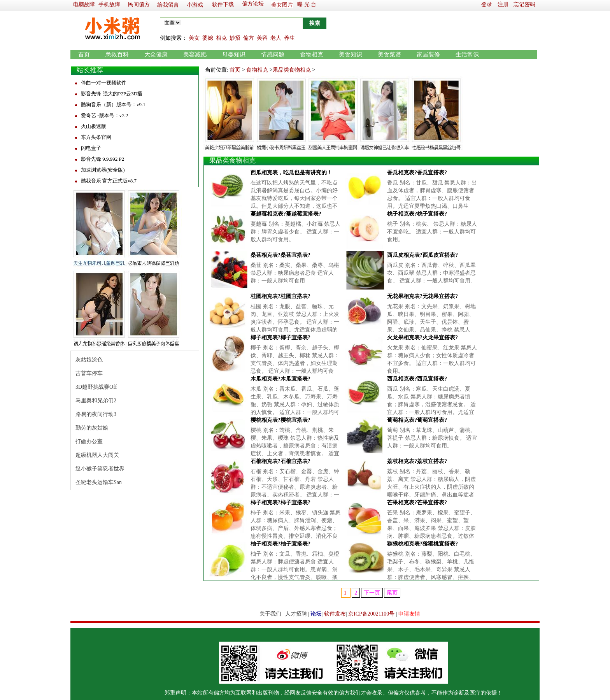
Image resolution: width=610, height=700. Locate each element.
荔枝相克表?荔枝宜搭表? (417, 461)
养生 (289, 38)
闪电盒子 (91, 148)
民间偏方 (139, 4)
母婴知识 (234, 54)
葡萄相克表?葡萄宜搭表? (417, 420)
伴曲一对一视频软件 (104, 83)
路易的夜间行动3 (96, 414)
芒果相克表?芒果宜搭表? (417, 503)
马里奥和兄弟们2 (96, 401)
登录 (487, 4)
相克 (221, 38)
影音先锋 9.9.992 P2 (103, 159)
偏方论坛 (253, 4)
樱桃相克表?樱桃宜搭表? (280, 420)
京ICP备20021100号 (371, 614)
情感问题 (273, 54)
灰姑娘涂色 (89, 360)
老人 (276, 38)
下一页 (372, 593)
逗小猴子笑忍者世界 (100, 469)
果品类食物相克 (292, 70)
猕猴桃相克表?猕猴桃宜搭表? (422, 544)
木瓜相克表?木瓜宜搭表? (280, 379)
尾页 (392, 593)
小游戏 (195, 5)
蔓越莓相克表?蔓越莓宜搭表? (286, 214)
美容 (262, 38)
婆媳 (208, 38)
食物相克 (312, 54)
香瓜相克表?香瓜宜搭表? (417, 173)
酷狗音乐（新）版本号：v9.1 (113, 104)
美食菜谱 (389, 54)
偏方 (249, 38)
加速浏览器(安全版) (103, 170)
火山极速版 (94, 126)
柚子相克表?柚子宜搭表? (280, 544)
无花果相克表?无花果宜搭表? (422, 296)
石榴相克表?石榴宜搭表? (280, 461)
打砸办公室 (89, 441)
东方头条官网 (96, 137)
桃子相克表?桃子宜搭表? (417, 214)
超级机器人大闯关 (97, 455)
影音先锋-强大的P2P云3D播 (112, 94)
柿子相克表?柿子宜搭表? (280, 503)
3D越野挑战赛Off (96, 387)
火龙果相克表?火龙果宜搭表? (422, 338)
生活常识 (467, 54)
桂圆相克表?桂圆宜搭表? (280, 296)
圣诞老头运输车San (99, 482)
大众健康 (156, 54)
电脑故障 (84, 4)
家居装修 (428, 54)
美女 (194, 38)
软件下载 (223, 4)
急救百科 (117, 54)
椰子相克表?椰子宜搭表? (280, 338)
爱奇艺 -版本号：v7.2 (104, 115)
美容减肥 (195, 54)
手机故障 (109, 4)
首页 (84, 54)
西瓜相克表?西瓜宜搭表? (417, 379)
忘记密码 (524, 4)
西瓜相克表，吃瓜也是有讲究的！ (291, 173)
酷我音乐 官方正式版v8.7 (109, 181)
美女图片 (282, 5)
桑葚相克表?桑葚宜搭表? (280, 255)
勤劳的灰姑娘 (92, 428)
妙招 (235, 38)
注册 (503, 4)
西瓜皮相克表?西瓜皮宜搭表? (422, 255)
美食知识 (351, 54)
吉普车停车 (89, 373)
